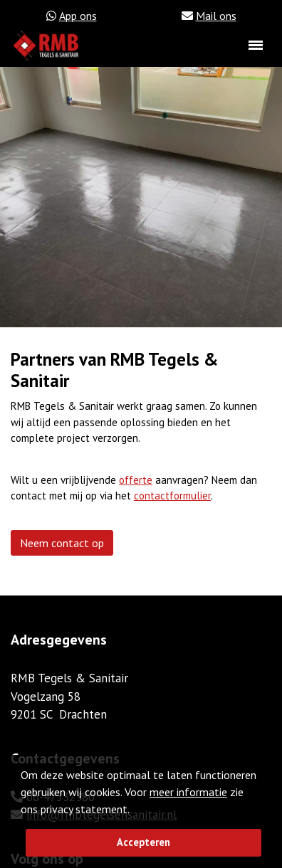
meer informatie (188, 792)
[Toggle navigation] (256, 46)
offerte (136, 480)
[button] (134, 810)
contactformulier (172, 496)
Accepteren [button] (143, 842)
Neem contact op (62, 543)
